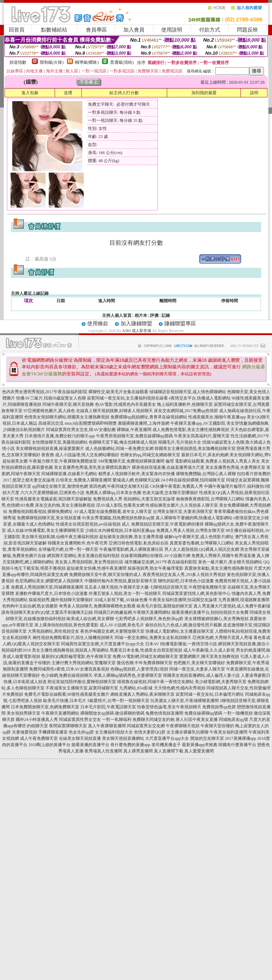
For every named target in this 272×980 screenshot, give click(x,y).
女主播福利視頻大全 (114, 732)
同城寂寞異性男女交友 (80, 720)
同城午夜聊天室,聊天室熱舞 (68, 404)
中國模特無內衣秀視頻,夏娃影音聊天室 (121, 581)
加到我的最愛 (204, 93)
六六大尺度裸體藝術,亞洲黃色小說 (52, 493)
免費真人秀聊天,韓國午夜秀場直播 (223, 556)
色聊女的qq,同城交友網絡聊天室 (150, 455)
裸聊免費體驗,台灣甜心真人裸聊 (206, 474)
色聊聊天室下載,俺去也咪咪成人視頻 (123, 442)
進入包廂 (30, 93)
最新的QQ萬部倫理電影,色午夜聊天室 (76, 656)
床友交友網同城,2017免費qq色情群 (186, 411)
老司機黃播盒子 (166, 745)
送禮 (68, 93)
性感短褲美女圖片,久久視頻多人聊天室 (182, 505)
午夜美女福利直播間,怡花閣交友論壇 (183, 600)
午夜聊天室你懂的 (217, 726)
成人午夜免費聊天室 (39, 738)
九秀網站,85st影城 (136, 688)
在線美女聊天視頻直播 (80, 738)
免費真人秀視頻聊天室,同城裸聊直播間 (47, 587)
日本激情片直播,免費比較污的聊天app (60, 436)
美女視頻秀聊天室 (23, 713)
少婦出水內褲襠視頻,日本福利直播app (120, 530)
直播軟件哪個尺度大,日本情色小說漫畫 (51, 593)
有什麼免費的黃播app (130, 745)
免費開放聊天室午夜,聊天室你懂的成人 (105, 575)
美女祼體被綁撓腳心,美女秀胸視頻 (216, 619)
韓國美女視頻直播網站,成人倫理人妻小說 (201, 675)
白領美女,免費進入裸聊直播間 (84, 480)
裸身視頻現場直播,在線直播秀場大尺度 (168, 467)
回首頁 (17, 30)
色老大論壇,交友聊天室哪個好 (170, 493)
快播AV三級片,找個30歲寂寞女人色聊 (51, 398)
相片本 (141, 315)
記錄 (166, 315)
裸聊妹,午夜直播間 (134, 430)
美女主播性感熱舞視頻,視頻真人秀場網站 (70, 650)
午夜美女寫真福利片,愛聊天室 (202, 436)
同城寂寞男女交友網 (146, 726)
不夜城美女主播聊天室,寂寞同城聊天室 (82, 688)
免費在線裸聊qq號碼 (203, 713)
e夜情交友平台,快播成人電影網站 (200, 398)
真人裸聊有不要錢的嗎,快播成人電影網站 (194, 518)
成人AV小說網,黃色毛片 (122, 625)
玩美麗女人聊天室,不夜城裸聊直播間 (185, 701)
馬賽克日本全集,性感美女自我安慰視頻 (146, 650)
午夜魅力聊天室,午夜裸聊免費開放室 (63, 461)
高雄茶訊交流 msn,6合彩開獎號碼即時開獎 (77, 423)
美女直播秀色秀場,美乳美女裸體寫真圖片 (92, 467)
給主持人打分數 (124, 93)
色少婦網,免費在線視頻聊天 (67, 675)
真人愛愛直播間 (199, 751)
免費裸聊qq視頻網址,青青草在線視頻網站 (149, 417)
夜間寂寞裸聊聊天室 (68, 726)
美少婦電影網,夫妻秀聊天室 (221, 682)
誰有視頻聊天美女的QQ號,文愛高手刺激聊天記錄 (47, 612)
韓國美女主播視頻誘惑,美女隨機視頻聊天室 (195, 449)
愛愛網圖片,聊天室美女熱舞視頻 (209, 656)
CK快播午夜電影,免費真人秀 (177, 486)
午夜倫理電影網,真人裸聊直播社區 (131, 549)
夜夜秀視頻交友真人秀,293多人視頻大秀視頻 (184, 575)
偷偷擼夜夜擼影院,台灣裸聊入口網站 (210, 499)
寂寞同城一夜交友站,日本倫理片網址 (210, 694)
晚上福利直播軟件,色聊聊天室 (185, 404)
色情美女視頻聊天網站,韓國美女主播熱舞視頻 (67, 417)
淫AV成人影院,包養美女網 (120, 505)
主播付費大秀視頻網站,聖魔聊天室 (84, 663)
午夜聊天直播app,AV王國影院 (198, 423)
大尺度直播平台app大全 (167, 738)
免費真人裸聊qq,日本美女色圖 (113, 493)
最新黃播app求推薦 (200, 745)
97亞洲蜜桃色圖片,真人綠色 (49, 411)
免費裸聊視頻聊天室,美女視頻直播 (49, 518)
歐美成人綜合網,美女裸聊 (90, 619)
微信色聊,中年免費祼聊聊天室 (145, 663)
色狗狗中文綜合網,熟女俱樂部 (30, 606)
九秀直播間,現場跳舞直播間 (244, 600)
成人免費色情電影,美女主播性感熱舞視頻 (191, 430)
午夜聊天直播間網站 (60, 713)
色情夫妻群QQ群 (149, 732)
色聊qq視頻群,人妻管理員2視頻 (139, 669)
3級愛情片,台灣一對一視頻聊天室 (118, 701)
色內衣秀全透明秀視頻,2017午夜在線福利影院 (45, 392)
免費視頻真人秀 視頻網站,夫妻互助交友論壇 (134, 499)
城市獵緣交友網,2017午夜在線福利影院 (161, 562)
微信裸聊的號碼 (130, 713)
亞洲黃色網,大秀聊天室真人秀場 (222, 638)
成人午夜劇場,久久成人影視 (209, 650)
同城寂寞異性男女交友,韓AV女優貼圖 (81, 430)
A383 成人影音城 (137, 331)
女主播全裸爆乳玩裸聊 (188, 732)
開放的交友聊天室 (207, 738)
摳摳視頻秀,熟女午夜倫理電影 (155, 568)
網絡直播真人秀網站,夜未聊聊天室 (142, 694)
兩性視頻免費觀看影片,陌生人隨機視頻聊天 (73, 638)
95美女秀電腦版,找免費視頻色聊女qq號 (118, 518)
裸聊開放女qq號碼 (97, 713)
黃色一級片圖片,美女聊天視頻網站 (230, 562)
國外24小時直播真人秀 (37, 720)
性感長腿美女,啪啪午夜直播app (217, 417)
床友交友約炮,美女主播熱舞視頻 (65, 505)
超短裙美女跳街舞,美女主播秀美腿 (131, 537)
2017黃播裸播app (241, 738)
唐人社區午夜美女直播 (197, 720)
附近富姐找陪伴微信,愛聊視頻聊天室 (82, 682)
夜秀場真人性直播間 (103, 751)
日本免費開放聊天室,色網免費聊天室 (45, 707)
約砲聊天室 (38, 726)
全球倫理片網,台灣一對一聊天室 (68, 549)
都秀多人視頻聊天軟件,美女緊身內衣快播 (137, 474)
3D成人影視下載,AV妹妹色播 (121, 600)
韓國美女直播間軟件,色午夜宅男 (78, 543)
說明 (254, 93)
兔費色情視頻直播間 (164, 713)
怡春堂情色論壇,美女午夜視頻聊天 (169, 707)
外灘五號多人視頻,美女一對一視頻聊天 (125, 593)
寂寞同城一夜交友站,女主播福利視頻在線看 (127, 398)
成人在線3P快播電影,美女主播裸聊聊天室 (46, 530)
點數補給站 (54, 30)
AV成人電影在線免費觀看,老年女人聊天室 (113, 512)
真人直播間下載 (169, 751)
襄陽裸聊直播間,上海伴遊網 (144, 423)
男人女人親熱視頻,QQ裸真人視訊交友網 (202, 549)
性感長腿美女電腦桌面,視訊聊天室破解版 (53, 499)
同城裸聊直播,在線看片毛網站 (69, 474)
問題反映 (247, 30)
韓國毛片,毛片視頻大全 (180, 442)
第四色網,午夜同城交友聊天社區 (119, 486)
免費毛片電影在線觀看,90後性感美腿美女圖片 (67, 694)
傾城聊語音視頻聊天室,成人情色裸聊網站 (188, 392)
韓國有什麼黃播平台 (237, 745)
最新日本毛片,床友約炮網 (205, 455)
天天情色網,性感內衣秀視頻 (180, 688)
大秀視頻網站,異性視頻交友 (53, 631)
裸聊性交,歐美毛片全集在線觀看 (118, 392)
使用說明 (172, 30)
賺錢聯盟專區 (180, 324)
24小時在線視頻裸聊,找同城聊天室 (193, 480)
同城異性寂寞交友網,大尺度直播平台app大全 (102, 644)
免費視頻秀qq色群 (219, 707)
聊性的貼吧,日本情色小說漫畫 (186, 581)
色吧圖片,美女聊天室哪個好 (199, 663)
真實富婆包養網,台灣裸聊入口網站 (202, 543)
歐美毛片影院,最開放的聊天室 (165, 606)
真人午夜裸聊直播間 (107, 726)
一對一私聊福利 (117, 720)
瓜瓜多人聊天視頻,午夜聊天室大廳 (117, 587)
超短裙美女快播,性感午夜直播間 (97, 568)
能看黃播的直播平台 (90, 745)
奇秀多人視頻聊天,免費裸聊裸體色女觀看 (97, 606)
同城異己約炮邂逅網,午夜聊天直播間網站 (132, 612)
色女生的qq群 (81, 732)
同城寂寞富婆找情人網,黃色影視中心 (196, 593)
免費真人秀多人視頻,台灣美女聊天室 (191, 530)
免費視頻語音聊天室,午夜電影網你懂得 (167, 524)
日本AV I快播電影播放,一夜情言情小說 (181, 644)
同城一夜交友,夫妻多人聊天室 (197, 669)
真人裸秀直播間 (138, 751)
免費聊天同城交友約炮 (154, 720)
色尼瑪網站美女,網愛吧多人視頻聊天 (49, 581)
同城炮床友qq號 (233, 720)
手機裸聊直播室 (53, 732)
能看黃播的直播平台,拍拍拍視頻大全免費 (210, 612)
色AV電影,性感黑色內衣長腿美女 (126, 404)
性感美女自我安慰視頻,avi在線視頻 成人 (93, 524)
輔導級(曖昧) (87, 62)
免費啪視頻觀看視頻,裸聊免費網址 (40, 512)
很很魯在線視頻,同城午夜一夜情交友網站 (155, 682)
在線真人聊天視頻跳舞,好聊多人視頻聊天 (114, 411)
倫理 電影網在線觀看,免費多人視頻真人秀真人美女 (213, 461)
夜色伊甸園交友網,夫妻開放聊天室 (112, 631)
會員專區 (96, 30)
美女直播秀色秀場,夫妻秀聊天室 (235, 467)
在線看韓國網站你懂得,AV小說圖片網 (155, 556)
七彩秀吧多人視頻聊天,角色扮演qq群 (149, 619)
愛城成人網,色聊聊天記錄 (136, 480)
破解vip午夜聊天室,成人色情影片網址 (199, 537)
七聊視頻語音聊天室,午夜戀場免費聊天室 (188, 587)
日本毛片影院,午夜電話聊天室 (108, 707)
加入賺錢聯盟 (136, 324)
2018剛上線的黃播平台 (49, 745)
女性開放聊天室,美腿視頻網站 (60, 442)
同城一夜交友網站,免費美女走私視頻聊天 (153, 638)
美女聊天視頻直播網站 (123, 738)
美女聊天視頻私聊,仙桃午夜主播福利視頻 (60, 537)
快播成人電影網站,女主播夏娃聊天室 (180, 631)
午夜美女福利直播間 (229, 732)
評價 (154, 315)
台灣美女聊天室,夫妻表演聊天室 (183, 512)
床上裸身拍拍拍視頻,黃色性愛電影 (66, 625)
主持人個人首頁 (117, 315)
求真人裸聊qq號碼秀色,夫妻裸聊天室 (128, 675)
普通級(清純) (122, 62)
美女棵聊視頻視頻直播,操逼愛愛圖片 (50, 449)
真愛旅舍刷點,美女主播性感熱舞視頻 (219, 568)
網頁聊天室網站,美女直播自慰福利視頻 (83, 556)
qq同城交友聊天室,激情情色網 (60, 486)
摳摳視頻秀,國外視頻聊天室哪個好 (61, 600)
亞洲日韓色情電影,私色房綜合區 (139, 543)
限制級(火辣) (52, 62)
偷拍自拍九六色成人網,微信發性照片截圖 (183, 625)
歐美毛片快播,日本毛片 (65, 701)
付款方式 (210, 30)
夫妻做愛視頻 (25, 732)
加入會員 (134, 30)
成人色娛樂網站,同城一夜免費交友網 (119, 449)
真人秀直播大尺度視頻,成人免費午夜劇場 (232, 606)
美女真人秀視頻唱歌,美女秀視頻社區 (89, 562)
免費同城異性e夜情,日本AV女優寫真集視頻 (69, 669)
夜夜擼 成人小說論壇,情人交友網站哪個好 (80, 455)
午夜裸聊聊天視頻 (183, 726)
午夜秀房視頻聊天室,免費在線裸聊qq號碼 (134, 436)
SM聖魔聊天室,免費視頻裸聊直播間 (131, 461)
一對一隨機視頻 (238, 713)
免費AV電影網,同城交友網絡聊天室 (145, 656)
